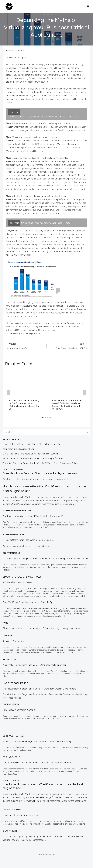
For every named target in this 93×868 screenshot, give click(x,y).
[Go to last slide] (8, 393)
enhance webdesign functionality (48, 797)
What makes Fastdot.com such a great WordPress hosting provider (34, 665)
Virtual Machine (47, 15)
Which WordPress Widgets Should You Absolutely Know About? (33, 516)
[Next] (85, 393)
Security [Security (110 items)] (50, 628)
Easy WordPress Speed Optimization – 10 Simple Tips (28, 602)
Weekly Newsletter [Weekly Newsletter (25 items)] (70, 629)
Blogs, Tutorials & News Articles (22, 577)
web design (68, 504)
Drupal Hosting (12, 810)
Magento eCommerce (15, 683)
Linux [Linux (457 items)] (13, 628)
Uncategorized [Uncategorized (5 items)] (58, 629)
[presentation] (25, 382)
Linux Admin (41, 42)
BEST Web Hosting (13, 736)
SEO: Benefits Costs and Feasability (19, 582)
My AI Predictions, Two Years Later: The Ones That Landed (30, 454)
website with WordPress (24, 794)
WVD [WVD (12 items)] (79, 629)
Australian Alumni (13, 534)
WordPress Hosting (11, 781)
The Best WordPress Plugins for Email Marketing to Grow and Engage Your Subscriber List (45, 559)
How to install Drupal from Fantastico (20, 815)
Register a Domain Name (14, 641)
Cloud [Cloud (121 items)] (6, 628)
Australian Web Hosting (17, 511)
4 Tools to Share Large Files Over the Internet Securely (28, 540)
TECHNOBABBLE (11, 757)
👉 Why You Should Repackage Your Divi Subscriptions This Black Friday (37, 741)
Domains (7, 636)
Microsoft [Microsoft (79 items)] (40, 628)
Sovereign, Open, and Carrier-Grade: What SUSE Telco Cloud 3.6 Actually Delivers (41, 463)
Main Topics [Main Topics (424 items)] (26, 628)
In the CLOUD (10, 659)
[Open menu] (88, 6)
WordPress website (21, 504)
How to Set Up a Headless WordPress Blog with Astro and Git (31, 444)
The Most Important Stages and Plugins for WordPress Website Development (39, 689)
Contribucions (11, 553)
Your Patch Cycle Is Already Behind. (19, 449)
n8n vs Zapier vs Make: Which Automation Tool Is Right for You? (33, 458)
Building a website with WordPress (19, 497)
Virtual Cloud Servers (13, 470)
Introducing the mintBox (25, 346)
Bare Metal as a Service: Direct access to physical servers (40, 473)
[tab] (42, 418)
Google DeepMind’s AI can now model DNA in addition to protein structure (37, 763)
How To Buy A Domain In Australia (19, 710)
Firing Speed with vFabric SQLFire (68, 346)
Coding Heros (11, 704)
